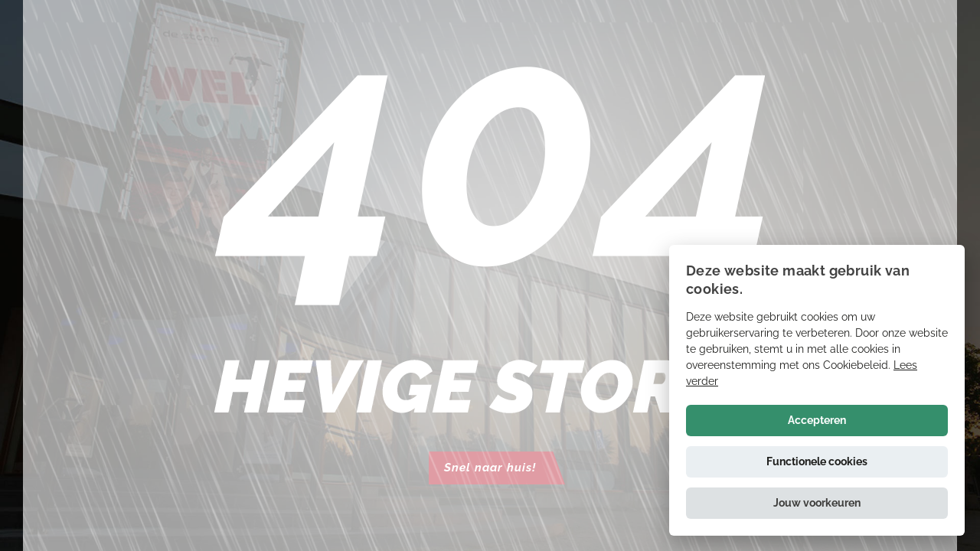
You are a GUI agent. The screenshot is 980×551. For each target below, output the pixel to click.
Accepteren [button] (817, 420)
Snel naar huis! (490, 468)
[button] (817, 503)
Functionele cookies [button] (817, 461)
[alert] (817, 390)
